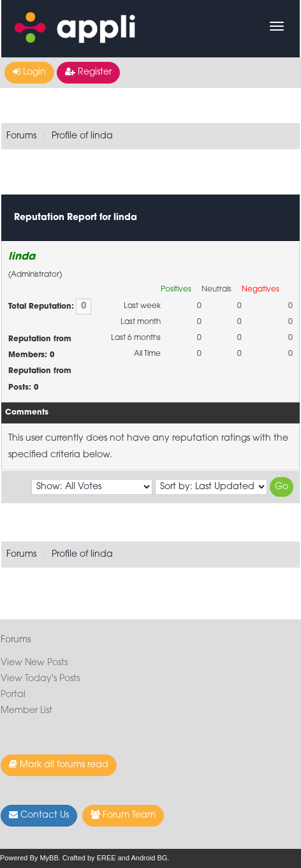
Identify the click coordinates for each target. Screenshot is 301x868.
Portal (13, 695)
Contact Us (39, 815)
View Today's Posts (40, 679)
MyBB (49, 858)
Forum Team (123, 815)
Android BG (149, 858)
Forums (21, 136)
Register (88, 72)
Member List (26, 711)
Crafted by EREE (89, 858)
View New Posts (34, 663)
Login (29, 72)
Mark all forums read (59, 765)
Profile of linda (82, 136)
